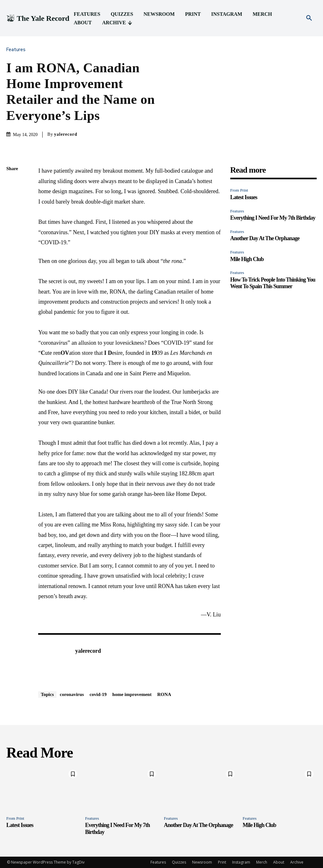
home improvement (132, 694)
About (279, 862)
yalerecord (66, 134)
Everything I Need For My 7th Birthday (273, 218)
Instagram (241, 862)
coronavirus (72, 694)
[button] (309, 18)
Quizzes (179, 862)
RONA (164, 694)
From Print (239, 190)
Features (18, 50)
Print (222, 862)
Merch (262, 862)
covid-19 (98, 694)
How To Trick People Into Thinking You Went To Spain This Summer (273, 283)
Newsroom (202, 862)
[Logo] (38, 18)
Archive (297, 862)
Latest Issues (244, 197)
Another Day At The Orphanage (265, 238)
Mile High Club (247, 259)
